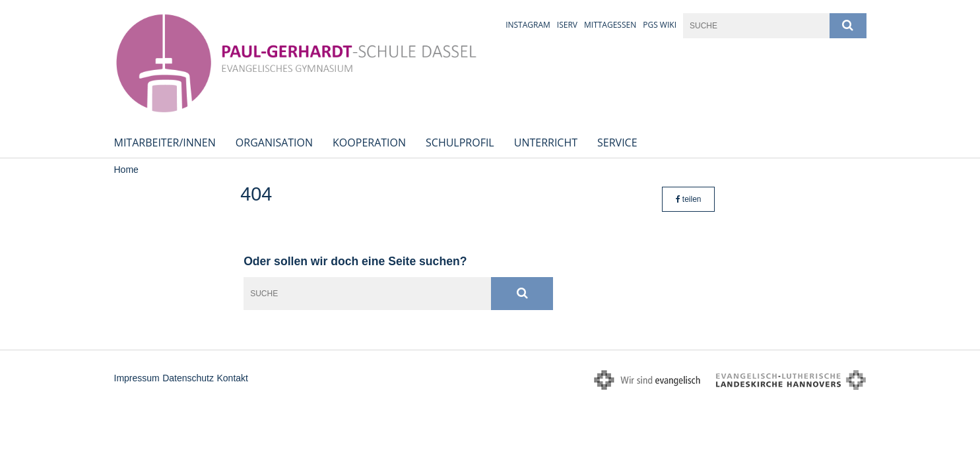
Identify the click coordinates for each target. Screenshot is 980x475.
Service (617, 142)
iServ (567, 25)
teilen (689, 199)
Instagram (528, 25)
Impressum (137, 378)
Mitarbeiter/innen (165, 142)
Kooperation (369, 142)
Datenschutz (188, 378)
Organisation (274, 142)
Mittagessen (610, 25)
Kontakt (232, 378)
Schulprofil (460, 142)
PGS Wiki (660, 25)
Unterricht (546, 142)
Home (126, 170)
